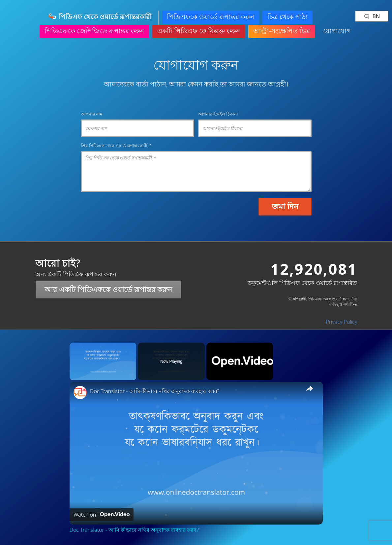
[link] (80, 392)
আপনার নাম (91, 114)
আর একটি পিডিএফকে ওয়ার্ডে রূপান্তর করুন (108, 289)
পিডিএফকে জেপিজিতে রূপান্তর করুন (94, 31)
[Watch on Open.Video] (102, 515)
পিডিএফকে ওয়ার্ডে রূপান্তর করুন (211, 17)
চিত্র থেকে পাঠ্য (287, 17)
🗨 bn (372, 16)
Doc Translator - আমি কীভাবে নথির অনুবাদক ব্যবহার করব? (155, 391)
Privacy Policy (341, 322)
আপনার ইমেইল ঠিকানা (218, 114)
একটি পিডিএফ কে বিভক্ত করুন (199, 31)
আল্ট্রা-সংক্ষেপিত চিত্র (282, 31)
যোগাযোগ (337, 31)
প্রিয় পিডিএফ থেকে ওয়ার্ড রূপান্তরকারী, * (116, 146)
